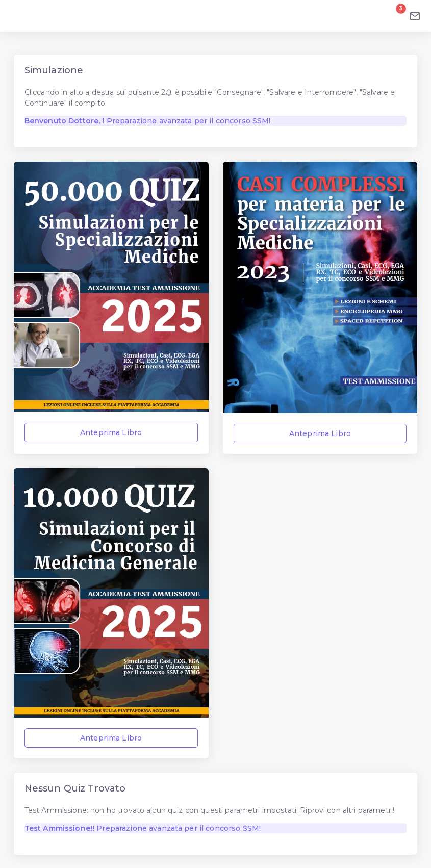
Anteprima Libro (111, 432)
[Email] (415, 16)
